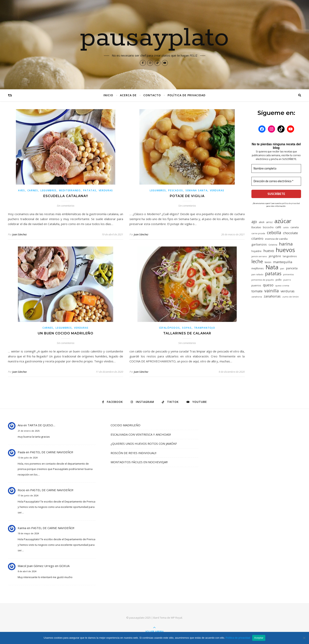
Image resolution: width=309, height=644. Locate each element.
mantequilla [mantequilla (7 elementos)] (283, 262)
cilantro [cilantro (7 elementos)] (257, 238)
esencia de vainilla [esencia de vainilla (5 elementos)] (276, 239)
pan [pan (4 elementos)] (282, 269)
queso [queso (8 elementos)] (268, 285)
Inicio (108, 95)
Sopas (187, 328)
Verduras (106, 190)
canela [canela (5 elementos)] (295, 227)
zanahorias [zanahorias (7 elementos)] (272, 296)
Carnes (33, 190)
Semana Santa (197, 190)
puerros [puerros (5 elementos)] (256, 285)
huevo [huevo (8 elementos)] (269, 251)
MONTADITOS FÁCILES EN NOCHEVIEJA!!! (139, 462)
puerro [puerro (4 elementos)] (287, 280)
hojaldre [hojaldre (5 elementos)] (256, 251)
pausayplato (155, 38)
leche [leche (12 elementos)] (257, 261)
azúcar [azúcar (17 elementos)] (283, 221)
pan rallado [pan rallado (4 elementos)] (257, 274)
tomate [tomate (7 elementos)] (257, 291)
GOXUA (64, 566)
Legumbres (49, 190)
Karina (22, 528)
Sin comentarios (66, 206)
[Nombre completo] (276, 169)
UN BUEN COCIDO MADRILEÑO (66, 333)
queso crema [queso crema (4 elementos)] (282, 286)
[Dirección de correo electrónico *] (276, 181)
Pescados (176, 190)
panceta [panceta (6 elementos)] (292, 268)
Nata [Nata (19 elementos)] (272, 267)
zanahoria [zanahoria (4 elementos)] (257, 297)
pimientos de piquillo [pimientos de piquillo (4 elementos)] (263, 280)
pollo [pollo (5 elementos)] (279, 280)
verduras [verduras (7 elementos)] (288, 291)
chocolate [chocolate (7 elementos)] (290, 233)
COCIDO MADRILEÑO (126, 425)
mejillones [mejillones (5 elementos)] (258, 268)
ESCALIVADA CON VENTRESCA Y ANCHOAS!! (141, 434)
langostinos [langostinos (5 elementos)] (290, 256)
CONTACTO (152, 95)
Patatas (90, 190)
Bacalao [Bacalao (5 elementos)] (256, 227)
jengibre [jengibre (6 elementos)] (275, 256)
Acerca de (128, 95)
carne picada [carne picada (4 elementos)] (258, 233)
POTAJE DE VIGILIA (187, 196)
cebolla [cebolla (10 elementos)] (274, 232)
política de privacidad (291, 203)
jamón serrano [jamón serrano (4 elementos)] (259, 256)
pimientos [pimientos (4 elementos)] (288, 274)
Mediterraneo (70, 190)
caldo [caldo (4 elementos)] (286, 227)
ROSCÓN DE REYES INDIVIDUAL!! (133, 453)
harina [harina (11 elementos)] (286, 244)
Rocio (21, 490)
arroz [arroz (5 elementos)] (269, 222)
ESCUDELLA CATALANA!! (66, 196)
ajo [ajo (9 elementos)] (254, 222)
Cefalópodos (169, 328)
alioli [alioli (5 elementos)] (262, 222)
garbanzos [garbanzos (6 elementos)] (259, 244)
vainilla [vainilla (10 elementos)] (272, 291)
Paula (21, 452)
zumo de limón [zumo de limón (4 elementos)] (291, 297)
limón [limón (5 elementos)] (268, 262)
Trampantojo (205, 328)
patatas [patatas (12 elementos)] (273, 274)
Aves (22, 190)
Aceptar (259, 638)
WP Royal (176, 618)
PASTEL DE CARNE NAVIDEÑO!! (52, 452)
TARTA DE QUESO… (41, 425)
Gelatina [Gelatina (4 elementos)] (273, 245)
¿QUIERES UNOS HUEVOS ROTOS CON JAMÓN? (144, 444)
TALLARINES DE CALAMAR (187, 333)
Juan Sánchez (20, 234)
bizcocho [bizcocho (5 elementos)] (268, 227)
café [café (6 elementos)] (278, 227)
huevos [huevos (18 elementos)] (285, 250)
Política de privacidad (187, 95)
